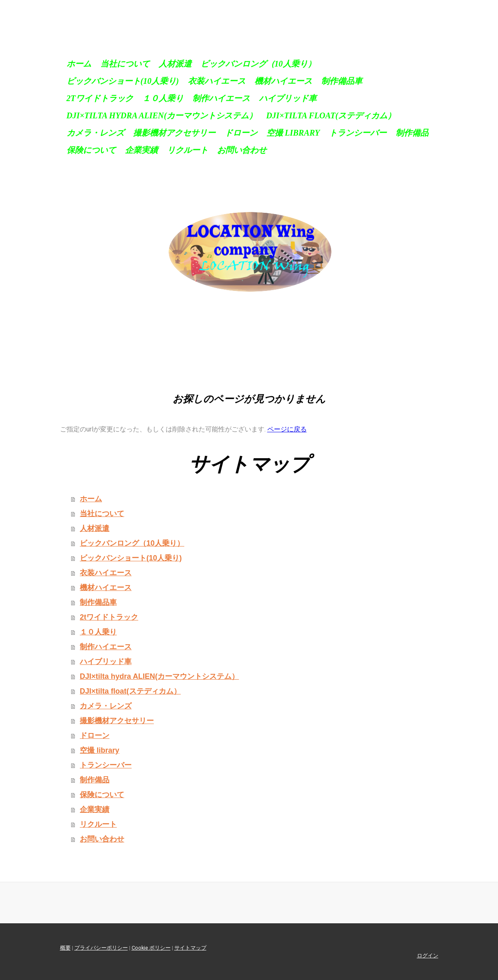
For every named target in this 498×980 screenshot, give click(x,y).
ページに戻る (287, 429)
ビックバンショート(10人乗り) (123, 81)
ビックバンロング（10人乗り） (258, 64)
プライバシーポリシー (101, 948)
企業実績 (141, 150)
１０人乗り (163, 98)
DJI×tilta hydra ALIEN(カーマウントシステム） (162, 115)
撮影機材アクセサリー (174, 133)
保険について (91, 150)
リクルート (188, 150)
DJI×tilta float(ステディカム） (331, 115)
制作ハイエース (221, 98)
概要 (65, 948)
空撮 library (293, 133)
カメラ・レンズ (95, 133)
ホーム (79, 64)
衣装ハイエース (217, 81)
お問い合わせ (242, 150)
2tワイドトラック (100, 98)
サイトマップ (190, 948)
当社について (125, 64)
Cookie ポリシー (151, 948)
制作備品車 (342, 81)
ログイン (428, 956)
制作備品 (412, 133)
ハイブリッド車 (288, 98)
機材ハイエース (283, 81)
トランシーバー (358, 133)
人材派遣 (175, 64)
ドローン (241, 133)
